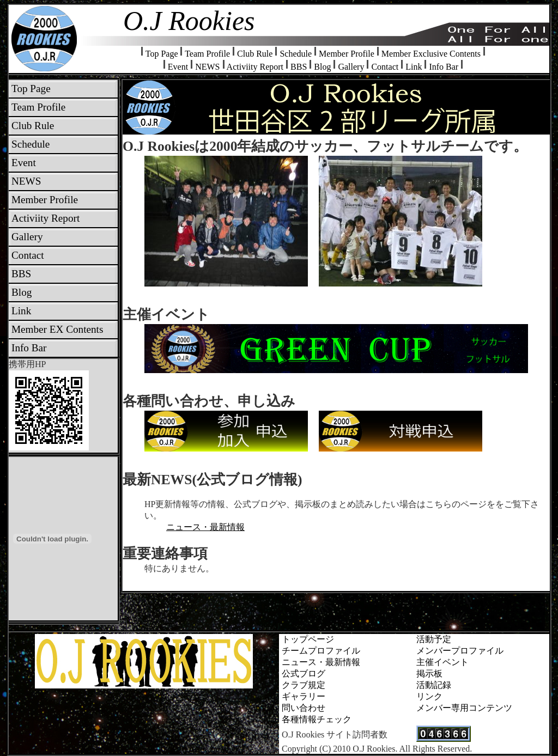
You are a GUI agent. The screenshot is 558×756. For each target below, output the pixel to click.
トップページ (308, 639)
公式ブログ (304, 673)
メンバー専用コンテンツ (464, 708)
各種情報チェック (317, 719)
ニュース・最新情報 (205, 527)
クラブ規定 (304, 685)
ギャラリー (304, 696)
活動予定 (434, 639)
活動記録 (434, 685)
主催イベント (442, 662)
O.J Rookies (189, 21)
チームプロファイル (321, 651)
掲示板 (429, 673)
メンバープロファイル (460, 651)
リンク (429, 696)
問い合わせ (304, 708)
